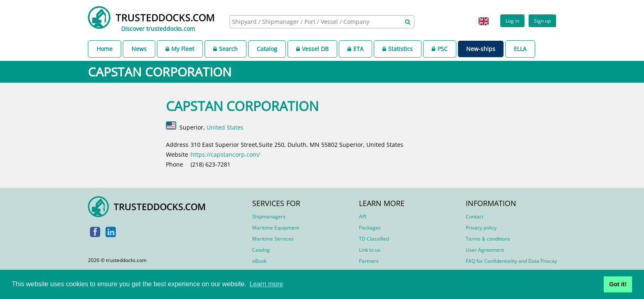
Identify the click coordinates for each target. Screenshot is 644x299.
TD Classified (374, 239)
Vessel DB (312, 49)
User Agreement (485, 250)
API (363, 217)
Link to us (370, 250)
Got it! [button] (618, 284)
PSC (440, 49)
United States (225, 127)
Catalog (267, 49)
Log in (512, 21)
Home (105, 49)
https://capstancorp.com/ (225, 154)
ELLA (520, 49)
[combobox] (322, 22)
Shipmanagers (269, 217)
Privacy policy (481, 228)
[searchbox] (313, 22)
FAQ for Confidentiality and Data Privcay (511, 261)
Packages (370, 228)
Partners (369, 261)
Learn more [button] (266, 284)
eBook (259, 261)
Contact (475, 217)
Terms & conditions (488, 239)
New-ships (481, 49)
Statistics (398, 49)
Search (225, 49)
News (139, 49)
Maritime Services (273, 239)
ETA (355, 49)
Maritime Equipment (276, 228)
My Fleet (180, 49)
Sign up (542, 21)
